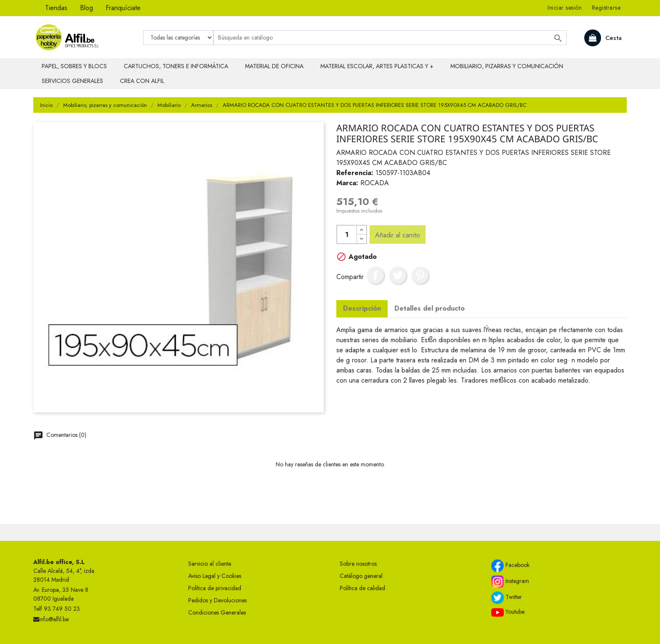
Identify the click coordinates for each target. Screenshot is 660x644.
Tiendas (56, 8)
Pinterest (420, 275)
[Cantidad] (347, 234)
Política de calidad (362, 588)
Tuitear (398, 275)
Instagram (510, 582)
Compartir (375, 275)
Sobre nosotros (358, 564)
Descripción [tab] (362, 308)
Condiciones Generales (217, 612)
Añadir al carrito (398, 235)
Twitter (507, 598)
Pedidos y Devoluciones (217, 600)
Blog (86, 8)
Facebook (510, 566)
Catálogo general (361, 576)
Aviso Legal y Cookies (215, 576)
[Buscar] (390, 38)
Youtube (508, 612)
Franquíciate (123, 8)
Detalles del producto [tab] (430, 308)
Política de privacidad (215, 588)
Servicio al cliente (210, 564)
